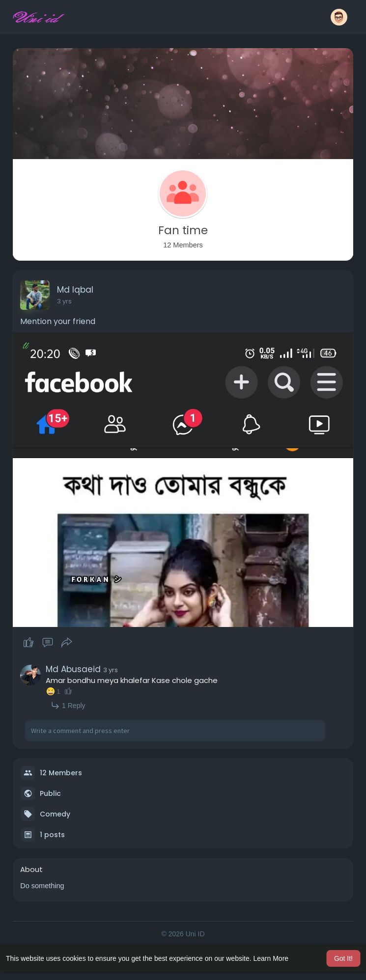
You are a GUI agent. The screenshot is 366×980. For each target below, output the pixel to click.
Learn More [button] (271, 958)
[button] (339, 17)
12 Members (61, 773)
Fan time (183, 230)
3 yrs (64, 301)
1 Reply (68, 705)
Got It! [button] (343, 958)
